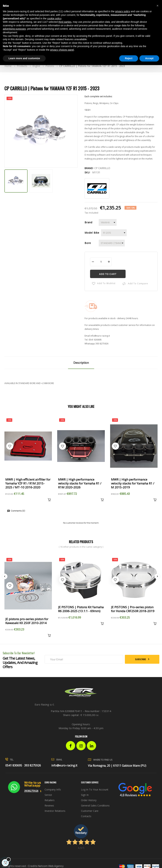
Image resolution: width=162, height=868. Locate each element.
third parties (65, 22)
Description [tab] (81, 363)
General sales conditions (95, 806)
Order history (89, 800)
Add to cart (108, 274)
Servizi (48, 795)
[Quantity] (101, 262)
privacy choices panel (62, 50)
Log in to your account (95, 790)
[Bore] (112, 243)
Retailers (50, 800)
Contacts (86, 816)
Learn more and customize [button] (24, 58)
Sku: (87, 172)
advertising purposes (14, 29)
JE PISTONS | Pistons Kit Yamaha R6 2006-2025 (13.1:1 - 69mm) (81, 609)
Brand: (89, 168)
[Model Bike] (114, 233)
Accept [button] (149, 58)
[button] (157, 6)
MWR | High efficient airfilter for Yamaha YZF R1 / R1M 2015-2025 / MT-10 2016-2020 (28, 483)
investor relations (55, 811)
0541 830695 (95, 340)
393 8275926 (102, 344)
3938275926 (31, 791)
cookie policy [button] (54, 18)
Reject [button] (129, 58)
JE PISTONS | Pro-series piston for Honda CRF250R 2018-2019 (133, 609)
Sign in (85, 795)
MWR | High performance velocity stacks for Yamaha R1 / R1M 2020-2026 (80, 483)
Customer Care (90, 811)
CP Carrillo (102, 168)
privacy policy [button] (123, 11)
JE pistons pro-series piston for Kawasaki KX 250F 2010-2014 (27, 621)
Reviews (49, 806)
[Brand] (108, 222)
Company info (53, 790)
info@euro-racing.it (100, 336)
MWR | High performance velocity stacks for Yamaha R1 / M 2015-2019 (133, 483)
